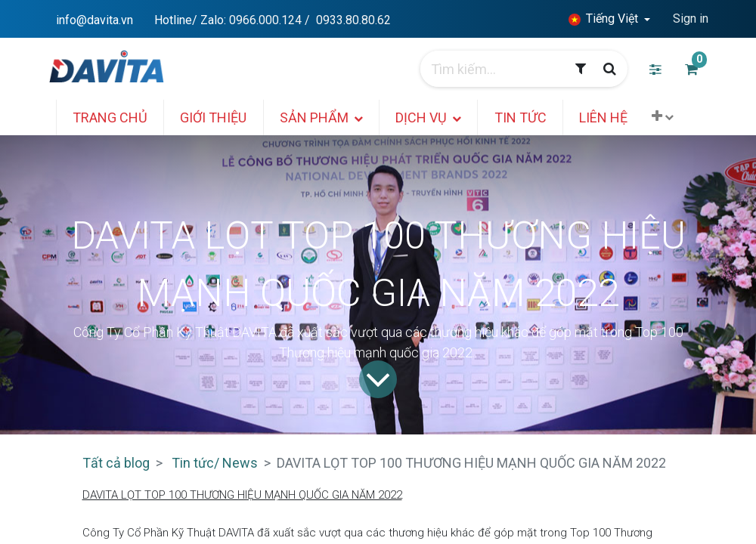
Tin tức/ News (215, 463)
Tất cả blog (116, 463)
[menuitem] (115, 117)
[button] (668, 116)
